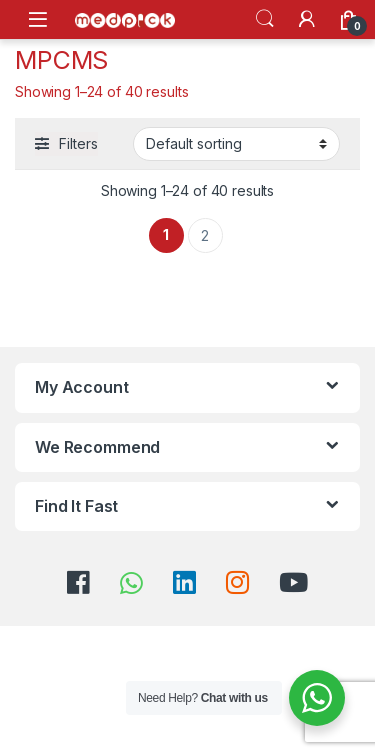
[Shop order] (236, 144)
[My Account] (307, 19)
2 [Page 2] (205, 235)
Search (265, 19)
